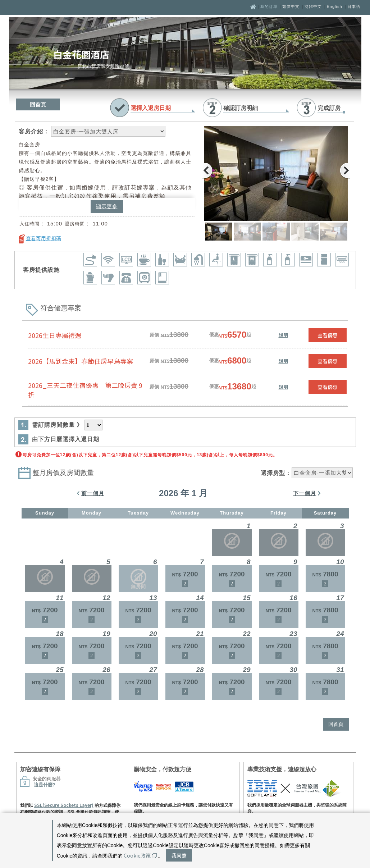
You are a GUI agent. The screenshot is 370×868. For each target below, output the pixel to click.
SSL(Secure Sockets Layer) (64, 805)
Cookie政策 (140, 855)
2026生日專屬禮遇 (55, 335)
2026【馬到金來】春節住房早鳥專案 (81, 361)
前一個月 (93, 493)
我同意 (179, 855)
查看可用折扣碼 (44, 238)
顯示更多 (107, 206)
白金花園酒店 (81, 54)
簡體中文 (313, 6)
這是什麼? (45, 785)
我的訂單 (270, 6)
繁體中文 (291, 6)
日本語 (354, 6)
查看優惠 (328, 335)
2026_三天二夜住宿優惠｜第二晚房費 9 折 (85, 390)
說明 (283, 335)
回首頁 (38, 104)
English (335, 6)
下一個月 (305, 493)
